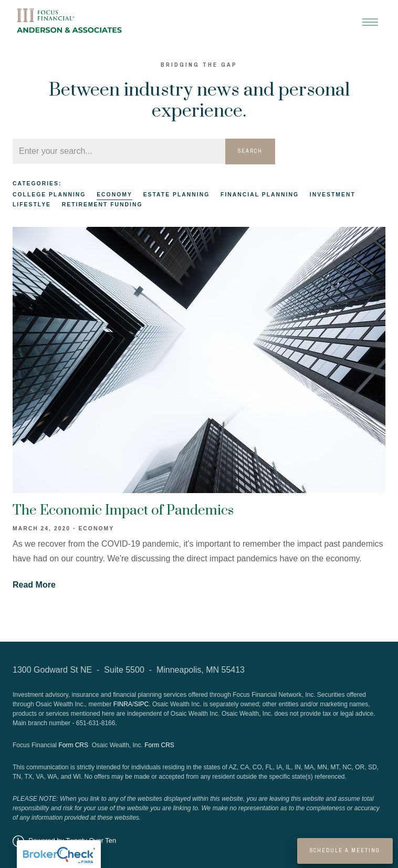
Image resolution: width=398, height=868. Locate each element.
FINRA (123, 704)
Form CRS (73, 745)
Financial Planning (260, 195)
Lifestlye (32, 205)
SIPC (141, 704)
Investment (333, 195)
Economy (114, 195)
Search (250, 151)
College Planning (49, 195)
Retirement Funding (102, 205)
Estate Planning (177, 195)
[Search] (119, 151)
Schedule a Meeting (345, 850)
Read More (34, 585)
